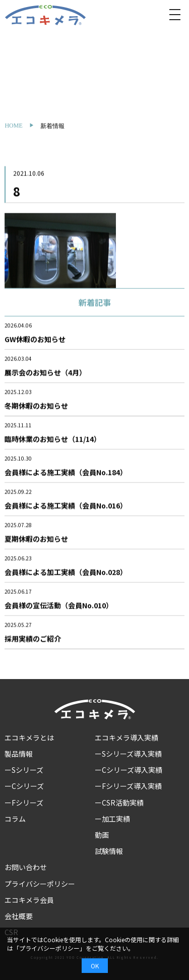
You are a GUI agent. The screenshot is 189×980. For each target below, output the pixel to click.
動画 (102, 835)
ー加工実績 (112, 819)
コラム (15, 819)
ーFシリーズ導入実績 (128, 786)
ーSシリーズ (24, 770)
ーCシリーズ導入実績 (129, 770)
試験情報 (109, 851)
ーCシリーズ (24, 786)
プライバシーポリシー (40, 884)
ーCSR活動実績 (119, 803)
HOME (13, 126)
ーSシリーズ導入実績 (128, 754)
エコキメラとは (29, 738)
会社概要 (19, 916)
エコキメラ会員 (29, 900)
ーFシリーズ (24, 803)
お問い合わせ (26, 867)
